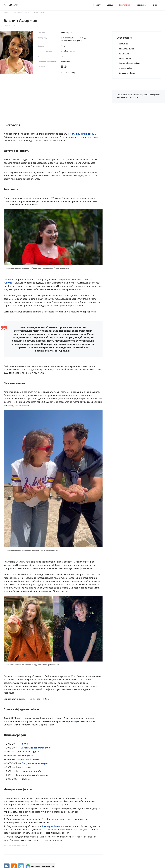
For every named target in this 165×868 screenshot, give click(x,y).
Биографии (125, 5)
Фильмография (126, 68)
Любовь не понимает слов (36, 748)
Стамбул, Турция (68, 51)
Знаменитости (17, 13)
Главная (6, 13)
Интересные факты (127, 73)
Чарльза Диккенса (76, 721)
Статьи (110, 5)
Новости (97, 5)
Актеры (28, 13)
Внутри (9, 283)
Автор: (16, 845)
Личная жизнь (125, 58)
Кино (154, 5)
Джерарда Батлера (52, 826)
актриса (69, 33)
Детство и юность (127, 48)
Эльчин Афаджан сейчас (129, 63)
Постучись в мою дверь (81, 134)
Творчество (124, 53)
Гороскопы (141, 5)
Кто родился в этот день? (71, 41)
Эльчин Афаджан (39, 13)
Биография (124, 43)
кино (63, 33)
